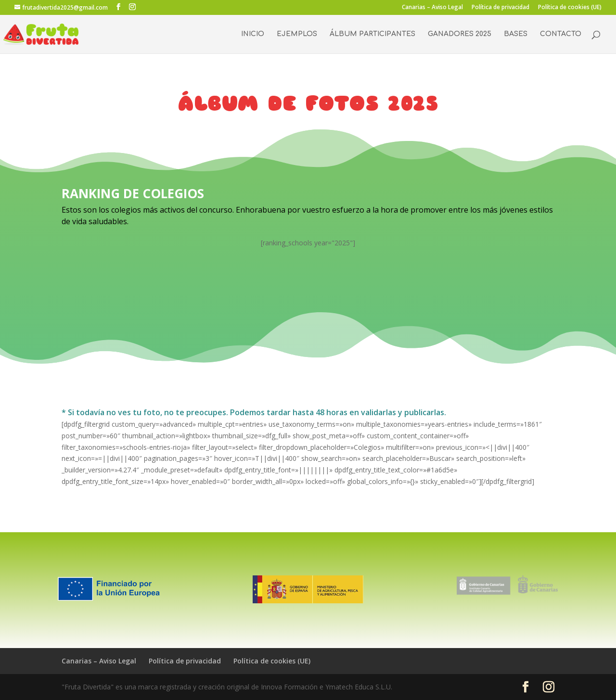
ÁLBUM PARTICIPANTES (372, 34)
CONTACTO (561, 34)
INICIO (253, 34)
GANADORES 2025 (460, 34)
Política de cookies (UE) (570, 8)
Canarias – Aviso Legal (432, 8)
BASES (516, 34)
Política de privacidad (500, 8)
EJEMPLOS (297, 34)
